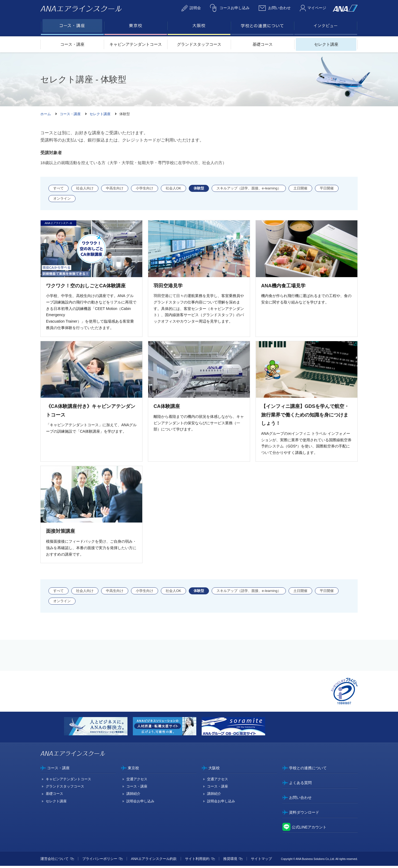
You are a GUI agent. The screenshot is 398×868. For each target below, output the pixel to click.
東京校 (133, 770)
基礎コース (263, 44)
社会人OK (173, 188)
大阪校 (214, 770)
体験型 (199, 188)
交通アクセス (137, 781)
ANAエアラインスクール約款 (154, 861)
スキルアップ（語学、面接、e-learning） (249, 188)
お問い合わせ (300, 800)
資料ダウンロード (304, 814)
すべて (58, 188)
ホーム (46, 114)
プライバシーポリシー (100, 861)
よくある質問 (300, 785)
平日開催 (327, 188)
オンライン (62, 198)
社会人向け (85, 188)
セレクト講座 (326, 44)
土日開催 (300, 188)
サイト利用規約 (197, 861)
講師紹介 (133, 796)
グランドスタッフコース (199, 44)
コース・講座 (72, 44)
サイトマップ (261, 861)
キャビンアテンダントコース (136, 44)
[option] (98, 729)
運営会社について (55, 861)
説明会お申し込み (140, 803)
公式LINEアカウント (309, 829)
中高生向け (115, 188)
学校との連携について (308, 770)
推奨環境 (230, 861)
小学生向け (145, 188)
